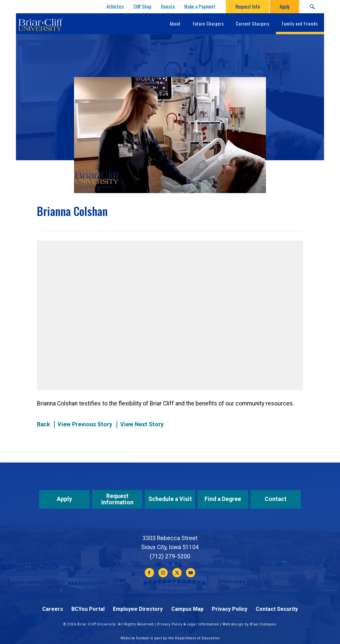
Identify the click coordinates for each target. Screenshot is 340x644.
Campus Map (187, 609)
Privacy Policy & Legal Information (188, 624)
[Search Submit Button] (312, 7)
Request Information (117, 499)
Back (43, 424)
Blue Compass (263, 624)
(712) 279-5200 (170, 556)
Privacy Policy (230, 609)
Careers (53, 609)
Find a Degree (223, 499)
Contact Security (277, 609)
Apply (64, 499)
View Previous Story (85, 424)
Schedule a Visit (170, 499)
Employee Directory (138, 609)
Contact (276, 499)
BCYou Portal (88, 609)
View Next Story (142, 424)
